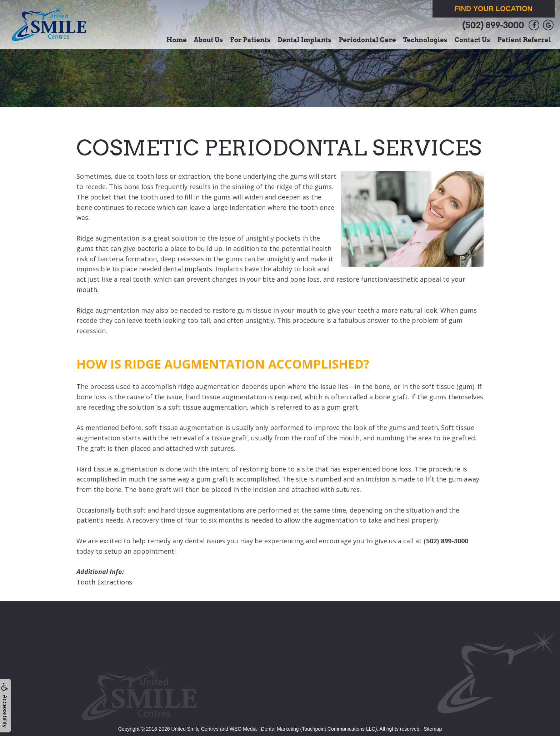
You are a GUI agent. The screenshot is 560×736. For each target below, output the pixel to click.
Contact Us (472, 40)
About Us (209, 40)
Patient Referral (524, 40)
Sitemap (433, 729)
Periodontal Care (367, 40)
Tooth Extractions (104, 582)
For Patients (251, 40)
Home (177, 40)
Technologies (425, 40)
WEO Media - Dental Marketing (264, 729)
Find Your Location (494, 9)
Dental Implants (305, 40)
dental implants (188, 269)
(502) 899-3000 (493, 25)
